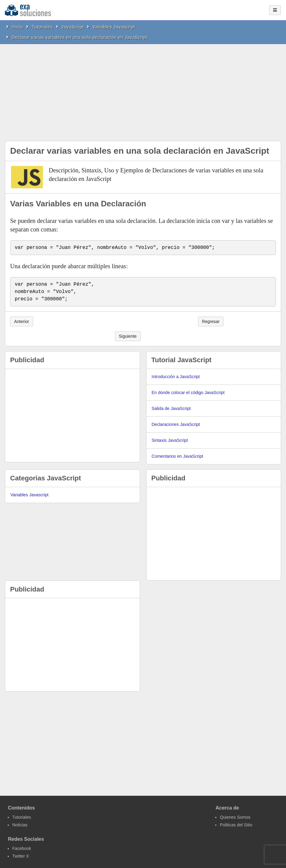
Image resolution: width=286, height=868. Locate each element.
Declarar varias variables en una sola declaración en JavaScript (79, 37)
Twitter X (21, 856)
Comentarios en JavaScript (177, 456)
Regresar (211, 321)
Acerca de (227, 808)
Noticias (20, 825)
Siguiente (128, 336)
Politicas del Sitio (236, 825)
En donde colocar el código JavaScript (188, 393)
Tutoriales (42, 27)
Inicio (17, 27)
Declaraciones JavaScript (176, 424)
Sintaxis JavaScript (170, 440)
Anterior (22, 321)
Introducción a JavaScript (176, 377)
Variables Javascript (114, 27)
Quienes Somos (235, 817)
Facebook (22, 848)
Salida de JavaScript (171, 408)
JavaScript (72, 27)
